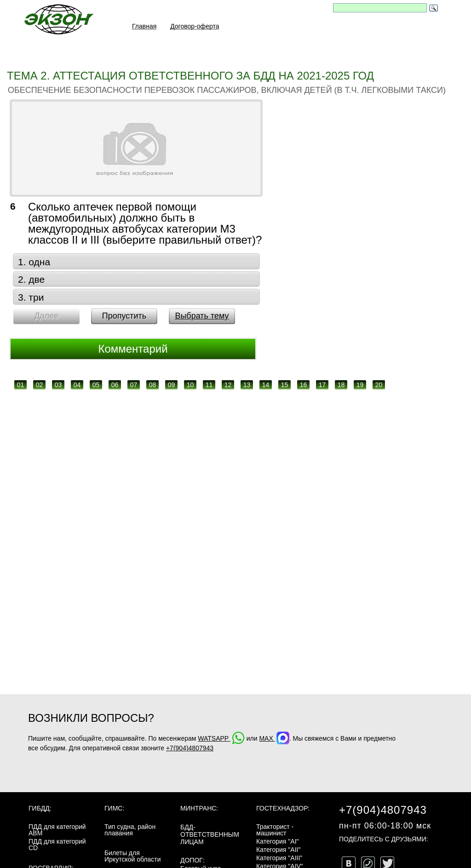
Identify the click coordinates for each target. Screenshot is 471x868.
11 (209, 385)
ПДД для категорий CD (57, 845)
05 (96, 385)
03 (58, 385)
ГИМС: (114, 808)
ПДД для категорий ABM (57, 830)
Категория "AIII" (279, 858)
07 (134, 385)
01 (21, 385)
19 (360, 385)
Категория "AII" (278, 850)
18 (341, 385)
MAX (274, 738)
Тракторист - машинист (275, 830)
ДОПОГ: (192, 860)
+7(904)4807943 (190, 748)
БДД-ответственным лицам (210, 834)
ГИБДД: (40, 808)
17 (322, 385)
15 (285, 385)
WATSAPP (221, 738)
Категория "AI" (278, 841)
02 (40, 385)
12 (228, 385)
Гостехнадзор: (283, 808)
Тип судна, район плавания (130, 830)
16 (304, 385)
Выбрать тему (202, 316)
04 (77, 385)
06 (115, 385)
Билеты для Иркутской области (133, 856)
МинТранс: (199, 808)
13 (247, 385)
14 (266, 385)
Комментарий (133, 349)
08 (153, 385)
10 (190, 385)
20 (379, 385)
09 (172, 385)
